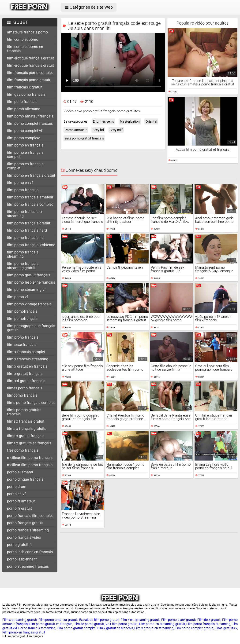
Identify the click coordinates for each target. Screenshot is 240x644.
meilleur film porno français (30, 465)
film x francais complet (26, 352)
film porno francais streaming (23, 254)
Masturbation (130, 121)
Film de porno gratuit (89, 624)
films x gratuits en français (29, 443)
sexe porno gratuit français (84, 138)
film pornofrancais (22, 311)
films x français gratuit (26, 421)
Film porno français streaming (208, 624)
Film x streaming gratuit (20, 620)
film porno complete (24, 138)
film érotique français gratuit (30, 58)
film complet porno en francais (25, 49)
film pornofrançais (22, 319)
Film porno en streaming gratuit (162, 624)
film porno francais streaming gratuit (23, 266)
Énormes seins (103, 121)
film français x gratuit (25, 87)
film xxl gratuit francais (26, 381)
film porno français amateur (30, 197)
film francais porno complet (30, 73)
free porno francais (23, 450)
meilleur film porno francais (30, 458)
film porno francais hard (27, 230)
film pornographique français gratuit (31, 328)
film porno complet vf (25, 131)
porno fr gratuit (19, 508)
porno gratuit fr (19, 545)
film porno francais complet (30, 204)
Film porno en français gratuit (24, 632)
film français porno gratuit (29, 80)
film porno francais (23, 190)
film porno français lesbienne (31, 245)
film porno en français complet (25, 155)
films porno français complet (31, 403)
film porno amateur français (30, 116)
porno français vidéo (24, 537)
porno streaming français (28, 566)
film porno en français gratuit (31, 175)
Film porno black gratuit (179, 620)
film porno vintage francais (29, 304)
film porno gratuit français (29, 275)
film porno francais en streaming (25, 214)
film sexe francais (22, 345)
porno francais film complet (30, 516)
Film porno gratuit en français (51, 624)
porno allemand (20, 472)
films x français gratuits (27, 429)
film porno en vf (20, 183)
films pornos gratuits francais (24, 412)
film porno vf (18, 297)
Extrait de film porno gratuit (99, 620)
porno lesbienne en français (30, 552)
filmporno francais (22, 395)
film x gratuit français (25, 374)
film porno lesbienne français (31, 282)
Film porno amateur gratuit (58, 620)
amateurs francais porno (27, 32)
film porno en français (25, 145)
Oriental (151, 121)
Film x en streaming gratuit (140, 620)
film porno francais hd (25, 238)
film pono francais (22, 102)
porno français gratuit (25, 523)
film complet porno (23, 39)
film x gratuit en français (27, 366)
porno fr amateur (21, 501)
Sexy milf (116, 130)
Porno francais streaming (37, 628)
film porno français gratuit (29, 223)
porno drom (17, 487)
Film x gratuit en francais (115, 628)
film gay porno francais (26, 94)
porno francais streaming (28, 530)
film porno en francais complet (25, 166)
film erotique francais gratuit (30, 65)
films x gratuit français (26, 436)
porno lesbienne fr (22, 559)
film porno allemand (24, 109)
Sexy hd (98, 130)
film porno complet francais (30, 123)
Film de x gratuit (209, 620)
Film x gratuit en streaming (154, 628)
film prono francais (23, 337)
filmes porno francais (25, 388)
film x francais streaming (28, 359)
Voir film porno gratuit (122, 624)
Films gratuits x (226, 628)
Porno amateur (76, 130)
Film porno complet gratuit (194, 628)
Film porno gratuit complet (76, 628)
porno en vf (16, 494)
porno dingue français (25, 479)
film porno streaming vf (26, 290)
